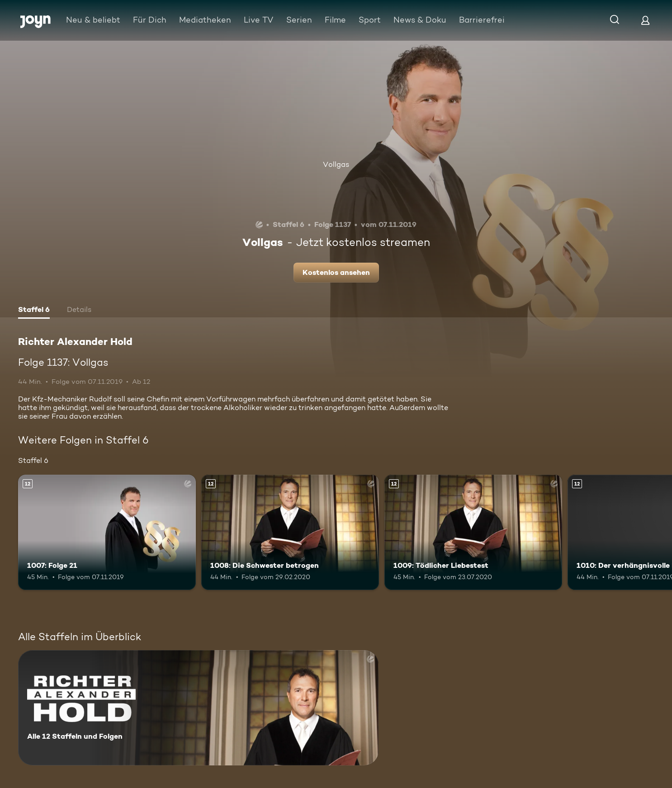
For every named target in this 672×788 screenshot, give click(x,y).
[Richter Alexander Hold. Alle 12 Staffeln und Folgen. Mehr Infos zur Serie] (198, 708)
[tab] (34, 311)
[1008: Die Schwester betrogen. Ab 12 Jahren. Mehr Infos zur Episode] (290, 533)
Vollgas (336, 164)
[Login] (645, 20)
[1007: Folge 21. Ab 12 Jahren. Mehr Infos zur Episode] (107, 533)
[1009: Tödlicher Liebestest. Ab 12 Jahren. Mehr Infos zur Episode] (473, 533)
